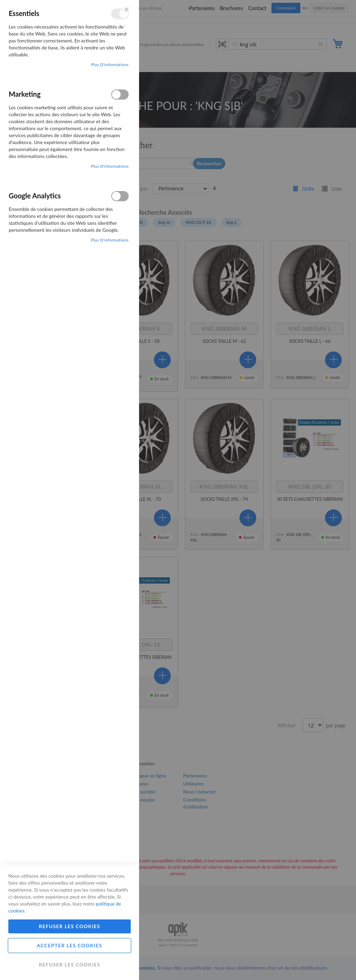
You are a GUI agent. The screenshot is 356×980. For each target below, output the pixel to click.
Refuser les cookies (70, 926)
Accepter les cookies (70, 945)
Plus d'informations (110, 65)
